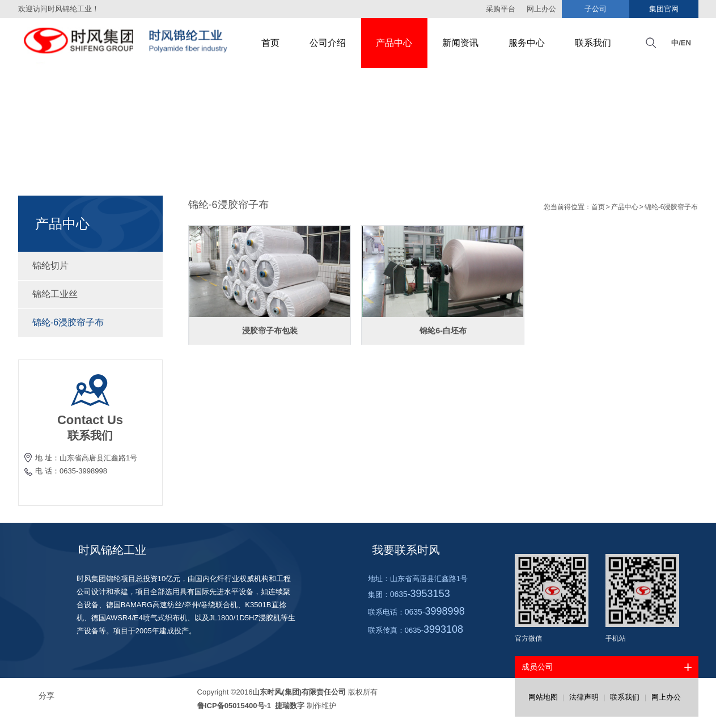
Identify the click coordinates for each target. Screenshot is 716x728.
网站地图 (543, 697)
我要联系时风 (406, 550)
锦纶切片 (90, 266)
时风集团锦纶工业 (129, 43)
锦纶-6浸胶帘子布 (90, 322)
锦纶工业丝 (90, 294)
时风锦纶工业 (112, 550)
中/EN (681, 43)
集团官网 (664, 9)
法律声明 (584, 697)
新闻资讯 (460, 43)
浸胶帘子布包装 (270, 331)
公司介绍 (328, 43)
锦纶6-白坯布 (443, 331)
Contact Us (90, 420)
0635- (420, 594)
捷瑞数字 (289, 706)
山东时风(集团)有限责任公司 (299, 692)
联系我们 (593, 43)
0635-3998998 (83, 471)
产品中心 (394, 43)
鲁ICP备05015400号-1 (235, 706)
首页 (270, 43)
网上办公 (666, 697)
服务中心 (527, 43)
